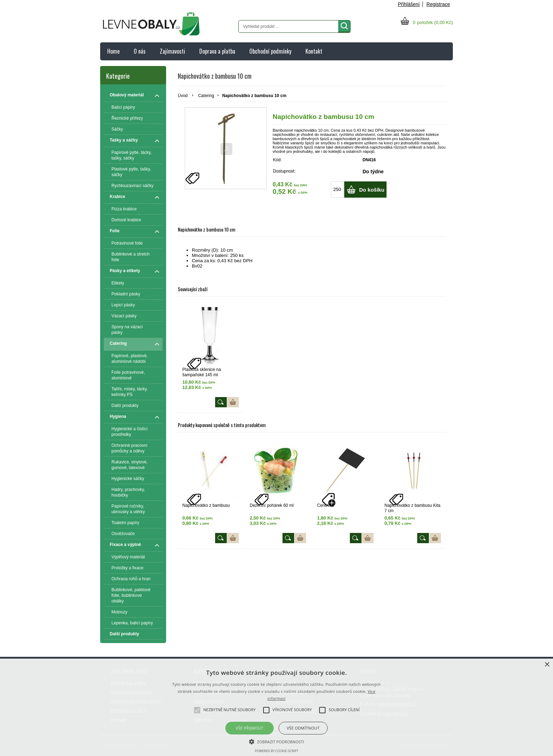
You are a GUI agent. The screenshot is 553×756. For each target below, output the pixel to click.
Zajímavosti (172, 51)
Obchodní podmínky (270, 51)
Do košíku (372, 190)
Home (113, 51)
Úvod (183, 96)
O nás (140, 51)
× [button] (547, 665)
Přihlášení (409, 4)
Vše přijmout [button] (249, 728)
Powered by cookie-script (277, 751)
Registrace (438, 4)
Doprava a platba (217, 51)
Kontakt (314, 51)
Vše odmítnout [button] (303, 728)
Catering (206, 96)
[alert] (276, 707)
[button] (277, 741)
